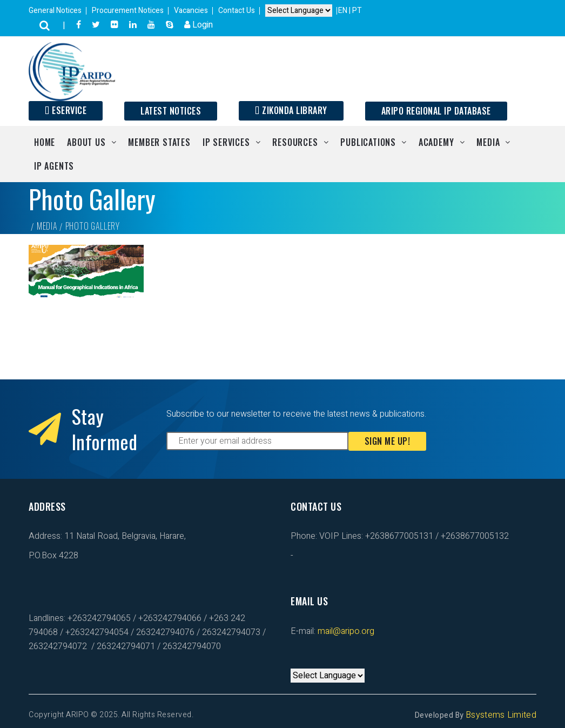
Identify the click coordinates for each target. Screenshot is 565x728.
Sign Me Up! (388, 441)
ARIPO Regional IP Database (436, 111)
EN (344, 11)
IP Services (226, 142)
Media (488, 142)
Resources (295, 142)
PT (357, 11)
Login (199, 25)
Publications (368, 142)
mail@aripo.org (345, 631)
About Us (86, 142)
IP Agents (54, 166)
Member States (159, 142)
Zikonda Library (291, 110)
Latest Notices (171, 111)
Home (45, 142)
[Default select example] (299, 11)
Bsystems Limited (501, 715)
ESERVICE (66, 110)
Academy (436, 142)
